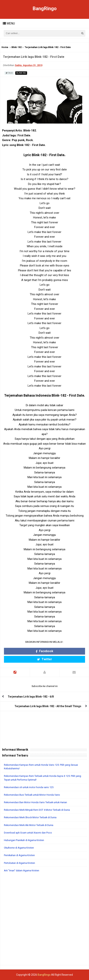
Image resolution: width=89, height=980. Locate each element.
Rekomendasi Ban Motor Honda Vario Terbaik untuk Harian (35, 802)
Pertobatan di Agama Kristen (19, 863)
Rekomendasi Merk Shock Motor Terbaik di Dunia (30, 817)
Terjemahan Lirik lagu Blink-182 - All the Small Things (48, 706)
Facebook (44, 651)
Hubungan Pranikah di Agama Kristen (24, 840)
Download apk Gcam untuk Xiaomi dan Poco (28, 833)
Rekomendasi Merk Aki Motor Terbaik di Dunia (29, 825)
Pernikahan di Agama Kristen (19, 855)
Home (5, 47)
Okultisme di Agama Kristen (19, 848)
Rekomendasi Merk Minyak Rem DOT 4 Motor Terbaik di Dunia (37, 810)
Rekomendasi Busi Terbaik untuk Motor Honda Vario (32, 795)
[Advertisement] (44, 921)
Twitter (45, 659)
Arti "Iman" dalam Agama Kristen (22, 870)
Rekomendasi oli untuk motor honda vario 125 (29, 787)
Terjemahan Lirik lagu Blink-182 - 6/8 (31, 697)
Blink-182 (17, 47)
